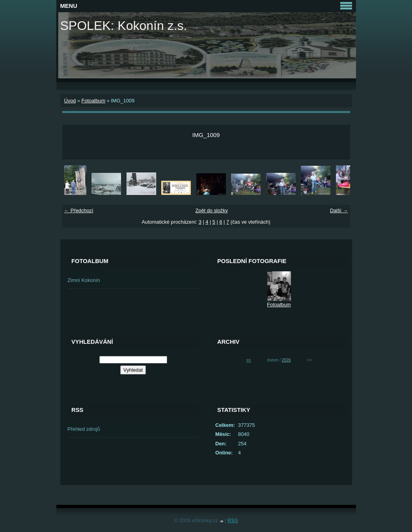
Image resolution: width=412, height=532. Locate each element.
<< (249, 360)
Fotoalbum (93, 101)
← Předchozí (79, 210)
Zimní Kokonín (84, 280)
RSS (233, 520)
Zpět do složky (212, 210)
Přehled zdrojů (84, 429)
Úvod (70, 101)
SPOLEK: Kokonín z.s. (124, 26)
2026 (286, 360)
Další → (339, 210)
